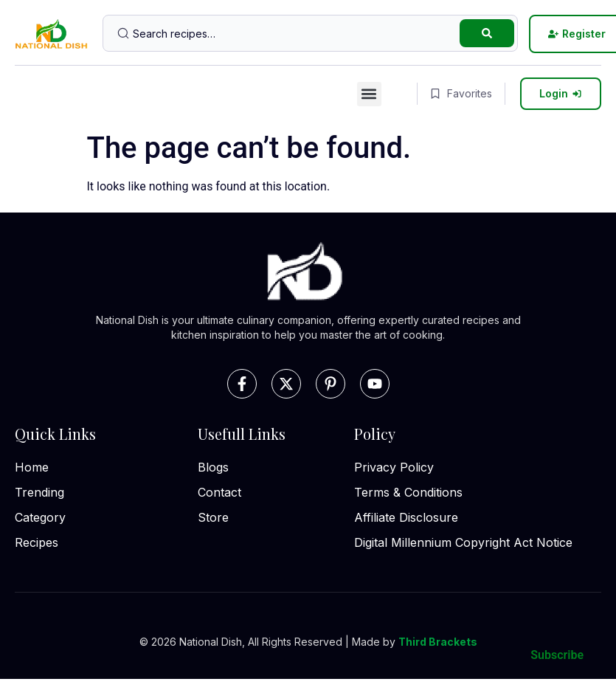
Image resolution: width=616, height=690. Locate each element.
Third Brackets (438, 642)
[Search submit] (487, 33)
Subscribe (557, 655)
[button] (369, 94)
